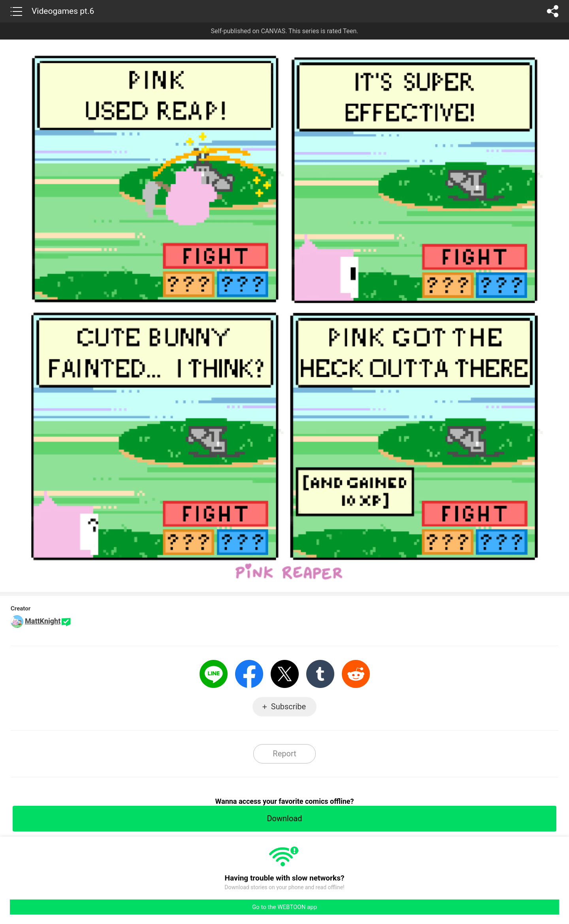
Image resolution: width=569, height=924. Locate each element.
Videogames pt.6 (63, 11)
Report (284, 754)
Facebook (249, 674)
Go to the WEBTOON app (284, 907)
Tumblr (320, 674)
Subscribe (288, 707)
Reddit (356, 674)
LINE (214, 674)
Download (284, 818)
